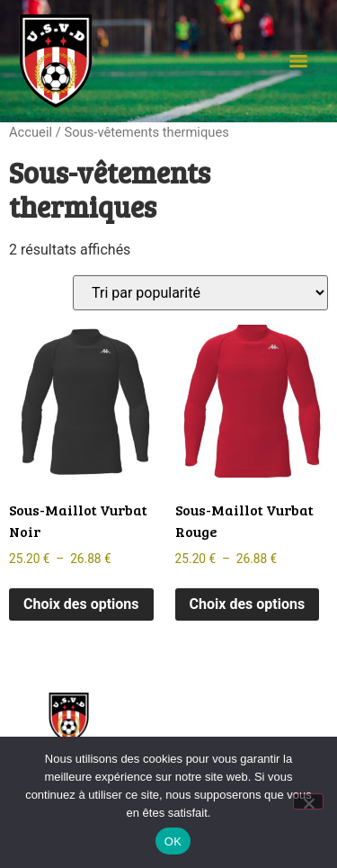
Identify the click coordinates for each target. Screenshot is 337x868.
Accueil (31, 132)
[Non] (308, 801)
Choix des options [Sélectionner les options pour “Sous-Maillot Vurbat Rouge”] (248, 604)
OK (173, 841)
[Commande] (200, 293)
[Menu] (298, 61)
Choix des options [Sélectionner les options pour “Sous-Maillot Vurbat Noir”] (81, 604)
